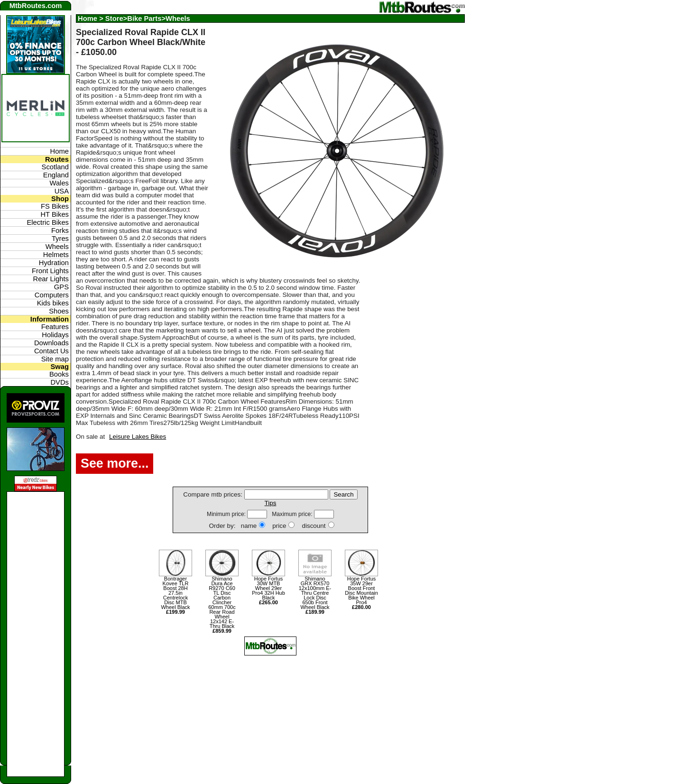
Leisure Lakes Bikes (138, 437)
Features (55, 327)
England (56, 175)
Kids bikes (53, 303)
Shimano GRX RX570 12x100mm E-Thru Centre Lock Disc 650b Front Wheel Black (315, 595)
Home (88, 18)
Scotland (55, 167)
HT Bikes (55, 214)
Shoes (59, 311)
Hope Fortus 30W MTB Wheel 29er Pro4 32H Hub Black (268, 590)
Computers (52, 295)
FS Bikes (55, 206)
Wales (59, 183)
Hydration (54, 263)
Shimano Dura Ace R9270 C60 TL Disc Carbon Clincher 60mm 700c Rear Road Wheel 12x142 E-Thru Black (222, 605)
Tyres (60, 239)
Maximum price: (293, 514)
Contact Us (51, 351)
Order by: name (233, 526)
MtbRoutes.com (36, 6)
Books (59, 374)
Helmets (56, 255)
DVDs (60, 382)
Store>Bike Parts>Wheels (148, 18)
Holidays (55, 335)
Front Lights (50, 271)
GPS (61, 287)
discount (314, 526)
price (279, 526)
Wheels (57, 247)
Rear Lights (51, 279)
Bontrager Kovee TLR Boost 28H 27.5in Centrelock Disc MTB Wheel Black (175, 595)
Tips (271, 503)
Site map (55, 359)
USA (62, 191)
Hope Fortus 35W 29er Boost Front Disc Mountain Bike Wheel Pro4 (361, 593)
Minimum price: (227, 514)
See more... (115, 463)
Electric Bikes (48, 222)
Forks (60, 231)
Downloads (51, 343)
